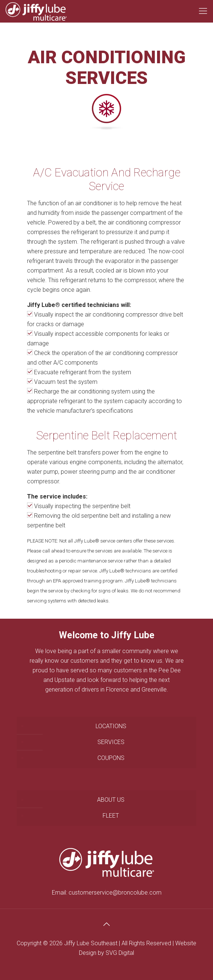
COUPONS (111, 758)
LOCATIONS (111, 726)
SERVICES (111, 742)
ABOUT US (111, 800)
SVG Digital (120, 953)
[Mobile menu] (203, 11)
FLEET (111, 816)
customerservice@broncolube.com (115, 893)
